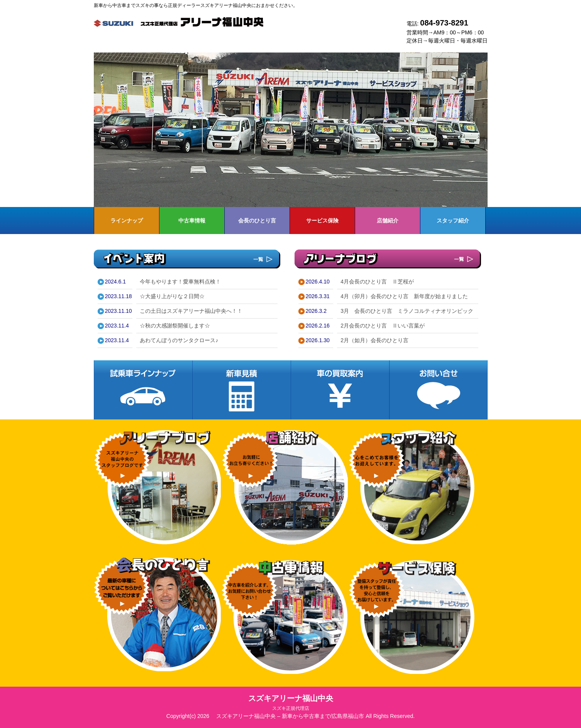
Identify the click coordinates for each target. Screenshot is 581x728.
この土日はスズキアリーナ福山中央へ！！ (191, 311)
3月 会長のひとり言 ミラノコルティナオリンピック (407, 311)
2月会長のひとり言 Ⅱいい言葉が (383, 326)
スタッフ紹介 (453, 221)
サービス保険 (322, 221)
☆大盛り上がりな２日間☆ (172, 296)
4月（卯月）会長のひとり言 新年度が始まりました (404, 296)
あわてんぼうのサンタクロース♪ (179, 340)
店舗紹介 (388, 221)
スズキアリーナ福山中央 (291, 703)
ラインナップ (127, 221)
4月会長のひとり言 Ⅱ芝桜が (377, 282)
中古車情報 (192, 221)
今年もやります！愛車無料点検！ (180, 282)
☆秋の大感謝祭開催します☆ (175, 326)
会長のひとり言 (257, 221)
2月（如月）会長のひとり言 (374, 340)
